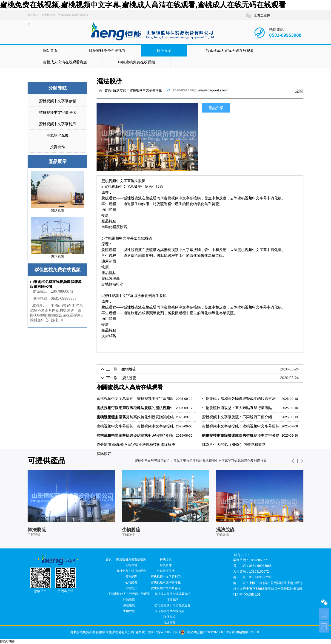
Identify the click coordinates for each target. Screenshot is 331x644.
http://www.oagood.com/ (209, 90)
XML (252, 632)
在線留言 (169, 623)
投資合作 (57, 147)
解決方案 (164, 51)
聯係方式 (169, 617)
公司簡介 (131, 588)
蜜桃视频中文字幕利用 (57, 124)
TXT (258, 632)
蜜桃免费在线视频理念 (131, 571)
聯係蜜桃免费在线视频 (137, 62)
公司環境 (131, 565)
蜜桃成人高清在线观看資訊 (65, 62)
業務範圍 (131, 577)
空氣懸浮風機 (57, 135)
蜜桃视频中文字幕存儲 (57, 101)
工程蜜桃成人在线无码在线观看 (228, 51)
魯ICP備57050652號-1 (164, 632)
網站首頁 (50, 51)
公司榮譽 (131, 582)
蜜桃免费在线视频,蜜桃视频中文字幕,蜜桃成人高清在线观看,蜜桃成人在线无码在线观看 (143, 5)
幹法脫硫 (129, 600)
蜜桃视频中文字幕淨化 (57, 112)
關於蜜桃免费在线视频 (107, 51)
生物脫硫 (129, 611)
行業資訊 (172, 600)
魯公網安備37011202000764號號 (207, 632)
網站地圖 (242, 632)
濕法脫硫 (129, 605)
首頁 (108, 90)
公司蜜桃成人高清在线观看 (172, 605)
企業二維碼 (258, 16)
